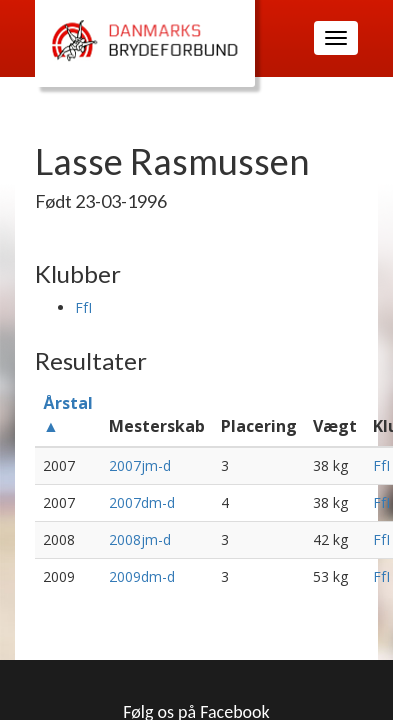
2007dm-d (142, 502)
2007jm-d (140, 465)
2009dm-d (142, 576)
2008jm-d (140, 539)
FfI (83, 307)
